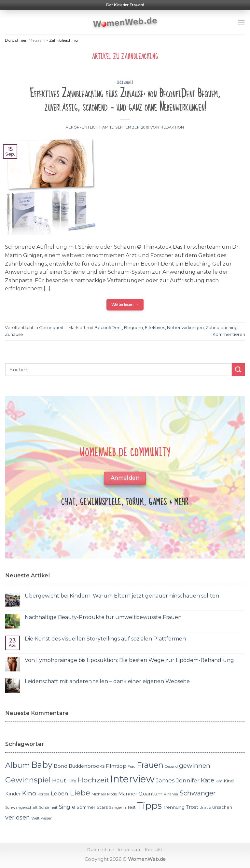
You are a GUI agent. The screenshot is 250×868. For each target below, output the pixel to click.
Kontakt (154, 850)
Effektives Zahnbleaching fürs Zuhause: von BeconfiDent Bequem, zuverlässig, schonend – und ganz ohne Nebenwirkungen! (125, 100)
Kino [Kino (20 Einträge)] (29, 793)
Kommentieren (229, 334)
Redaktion (172, 127)
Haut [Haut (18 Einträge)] (59, 780)
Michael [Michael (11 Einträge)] (99, 794)
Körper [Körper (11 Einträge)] (43, 794)
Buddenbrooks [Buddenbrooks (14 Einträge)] (87, 766)
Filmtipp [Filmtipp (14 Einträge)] (116, 766)
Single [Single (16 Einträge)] (67, 807)
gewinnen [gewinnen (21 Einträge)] (195, 766)
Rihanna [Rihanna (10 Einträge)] (171, 794)
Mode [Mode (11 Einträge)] (112, 794)
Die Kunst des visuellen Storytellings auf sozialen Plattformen (105, 639)
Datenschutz (101, 850)
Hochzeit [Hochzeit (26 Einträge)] (93, 780)
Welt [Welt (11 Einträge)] (35, 818)
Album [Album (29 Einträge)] (18, 765)
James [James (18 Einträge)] (165, 780)
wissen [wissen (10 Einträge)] (47, 818)
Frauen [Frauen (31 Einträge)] (150, 765)
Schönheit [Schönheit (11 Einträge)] (48, 807)
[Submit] (238, 370)
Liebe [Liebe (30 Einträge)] (80, 793)
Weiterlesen (125, 304)
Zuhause (14, 334)
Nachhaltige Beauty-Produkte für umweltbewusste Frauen (103, 617)
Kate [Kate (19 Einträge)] (208, 780)
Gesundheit (125, 83)
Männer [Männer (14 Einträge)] (128, 794)
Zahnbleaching (222, 328)
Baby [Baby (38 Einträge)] (42, 765)
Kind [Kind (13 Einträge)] (229, 781)
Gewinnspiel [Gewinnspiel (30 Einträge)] (28, 780)
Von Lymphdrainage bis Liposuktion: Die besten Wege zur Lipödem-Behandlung (129, 660)
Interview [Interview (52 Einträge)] (132, 779)
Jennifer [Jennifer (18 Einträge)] (188, 780)
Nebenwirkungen (185, 328)
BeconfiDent (108, 328)
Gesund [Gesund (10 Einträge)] (171, 767)
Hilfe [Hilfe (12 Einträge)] (72, 781)
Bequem (133, 328)
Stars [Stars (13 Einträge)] (102, 807)
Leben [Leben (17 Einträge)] (60, 793)
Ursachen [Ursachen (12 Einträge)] (222, 807)
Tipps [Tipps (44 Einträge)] (149, 806)
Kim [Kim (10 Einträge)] (219, 781)
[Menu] (241, 22)
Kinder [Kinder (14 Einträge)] (13, 794)
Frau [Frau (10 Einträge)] (132, 767)
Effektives (155, 328)
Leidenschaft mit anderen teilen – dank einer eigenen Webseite (107, 681)
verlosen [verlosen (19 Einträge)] (18, 817)
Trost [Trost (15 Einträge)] (192, 807)
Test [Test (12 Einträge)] (132, 807)
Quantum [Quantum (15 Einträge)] (150, 794)
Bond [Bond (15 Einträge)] (61, 766)
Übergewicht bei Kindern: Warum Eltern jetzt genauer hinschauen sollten (122, 596)
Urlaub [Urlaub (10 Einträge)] (205, 808)
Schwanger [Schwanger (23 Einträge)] (198, 793)
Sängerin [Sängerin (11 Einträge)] (118, 807)
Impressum (130, 850)
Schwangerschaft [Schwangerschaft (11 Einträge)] (21, 807)
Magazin (37, 40)
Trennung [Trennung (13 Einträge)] (174, 807)
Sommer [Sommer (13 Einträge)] (86, 807)
